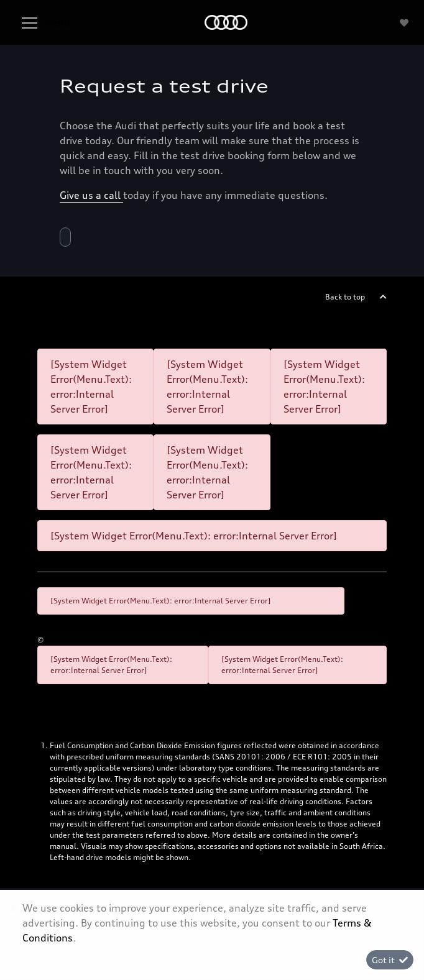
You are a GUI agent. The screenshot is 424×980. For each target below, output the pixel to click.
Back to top (345, 297)
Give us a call (91, 195)
